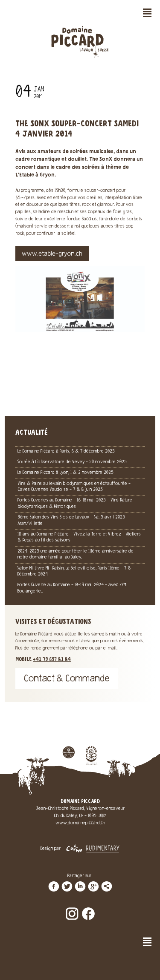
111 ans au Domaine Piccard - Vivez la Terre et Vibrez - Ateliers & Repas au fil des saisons (79, 537)
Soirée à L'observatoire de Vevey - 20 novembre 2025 (72, 462)
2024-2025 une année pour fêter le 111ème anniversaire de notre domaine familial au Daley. (76, 554)
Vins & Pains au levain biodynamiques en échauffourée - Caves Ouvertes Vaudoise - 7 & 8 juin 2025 (74, 487)
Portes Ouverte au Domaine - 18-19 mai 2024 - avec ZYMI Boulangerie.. (72, 588)
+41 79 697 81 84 (52, 660)
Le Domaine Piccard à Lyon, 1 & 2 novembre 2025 (65, 473)
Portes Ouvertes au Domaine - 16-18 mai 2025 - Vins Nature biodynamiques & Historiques (75, 503)
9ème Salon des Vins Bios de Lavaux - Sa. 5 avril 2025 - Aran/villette (73, 520)
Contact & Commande (67, 679)
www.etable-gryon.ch (52, 254)
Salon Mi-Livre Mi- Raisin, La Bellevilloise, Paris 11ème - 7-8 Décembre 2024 (74, 571)
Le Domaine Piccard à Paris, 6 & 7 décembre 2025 (66, 452)
